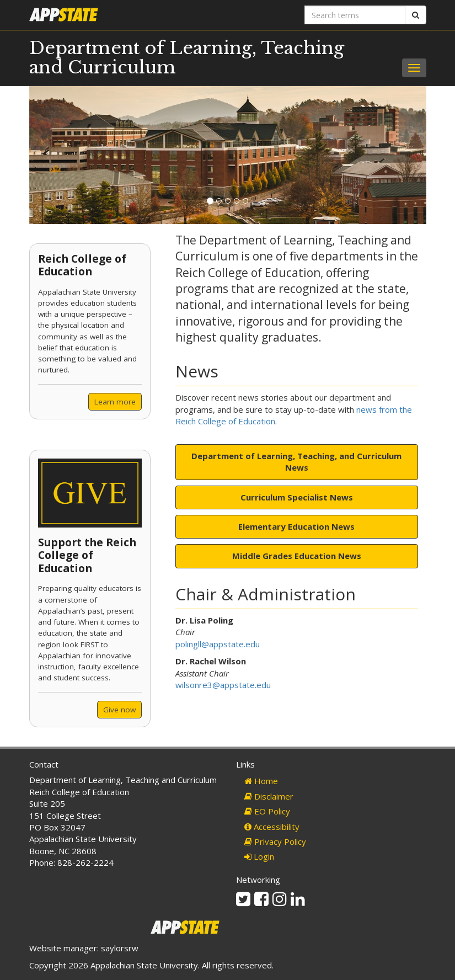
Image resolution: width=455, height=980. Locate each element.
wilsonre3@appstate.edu (223, 685)
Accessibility (272, 827)
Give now (119, 710)
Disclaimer (269, 796)
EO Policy (267, 811)
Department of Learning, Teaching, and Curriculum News (296, 462)
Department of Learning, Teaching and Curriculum (187, 58)
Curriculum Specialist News (297, 497)
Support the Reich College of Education (87, 555)
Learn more (115, 402)
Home (261, 781)
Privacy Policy (275, 841)
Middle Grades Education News (297, 556)
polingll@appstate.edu (218, 644)
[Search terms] (355, 15)
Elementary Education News (296, 526)
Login (259, 856)
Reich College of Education (82, 265)
